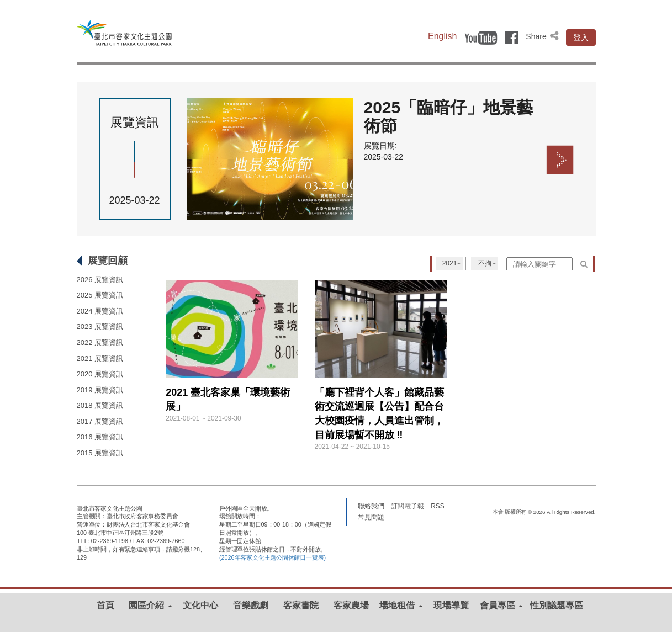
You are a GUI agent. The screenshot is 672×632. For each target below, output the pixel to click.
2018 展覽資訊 (100, 405)
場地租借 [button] (401, 605)
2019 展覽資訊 (100, 390)
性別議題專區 (557, 605)
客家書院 (301, 605)
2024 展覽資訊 (100, 311)
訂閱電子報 (408, 506)
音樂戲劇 (251, 605)
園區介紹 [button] (150, 605)
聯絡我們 (371, 506)
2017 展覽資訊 (100, 421)
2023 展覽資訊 (100, 326)
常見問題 (371, 517)
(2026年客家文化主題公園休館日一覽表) (272, 557)
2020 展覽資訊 (100, 374)
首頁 (105, 605)
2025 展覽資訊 (100, 295)
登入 (581, 38)
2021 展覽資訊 (100, 359)
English (442, 36)
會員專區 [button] (501, 605)
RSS (437, 506)
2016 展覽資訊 (100, 437)
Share (543, 36)
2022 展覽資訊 (100, 342)
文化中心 (200, 605)
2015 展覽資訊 (100, 453)
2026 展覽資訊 (100, 280)
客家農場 (351, 605)
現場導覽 (451, 605)
